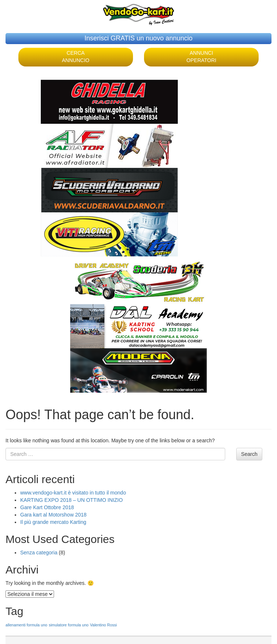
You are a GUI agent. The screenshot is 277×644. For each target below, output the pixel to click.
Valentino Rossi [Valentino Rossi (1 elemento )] (103, 625)
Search (249, 454)
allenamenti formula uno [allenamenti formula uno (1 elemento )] (26, 625)
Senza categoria (39, 553)
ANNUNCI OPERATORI (202, 57)
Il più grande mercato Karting (53, 522)
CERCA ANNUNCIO (76, 57)
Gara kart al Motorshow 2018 (53, 515)
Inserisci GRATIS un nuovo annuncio (138, 38)
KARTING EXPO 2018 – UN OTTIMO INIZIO (71, 500)
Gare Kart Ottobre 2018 (47, 507)
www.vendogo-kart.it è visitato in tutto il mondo (73, 493)
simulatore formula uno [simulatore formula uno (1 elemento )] (69, 625)
